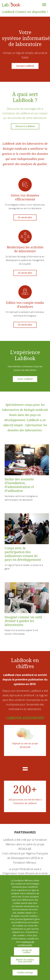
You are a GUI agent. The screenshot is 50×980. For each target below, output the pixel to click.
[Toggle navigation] (44, 5)
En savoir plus (25, 217)
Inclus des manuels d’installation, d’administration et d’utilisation (19, 485)
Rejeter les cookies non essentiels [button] (25, 961)
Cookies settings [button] (25, 973)
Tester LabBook (25, 379)
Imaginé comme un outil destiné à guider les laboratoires (23, 621)
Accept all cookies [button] (27, 951)
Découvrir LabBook (25, 126)
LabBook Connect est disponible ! (25, 12)
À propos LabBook (25, 66)
